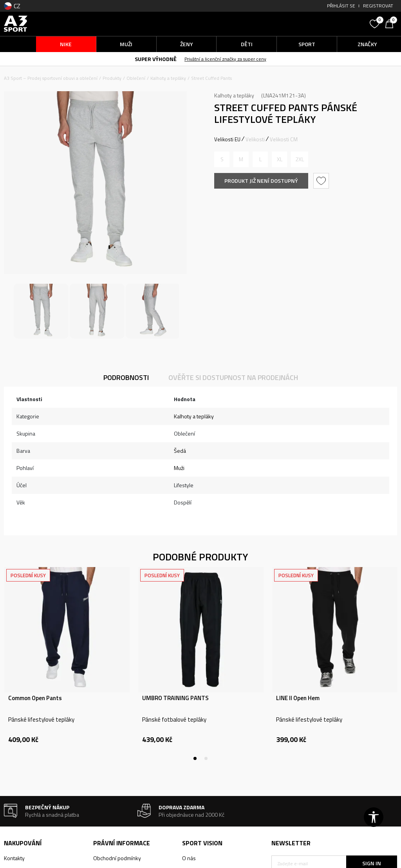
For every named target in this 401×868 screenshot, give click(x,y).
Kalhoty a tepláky (168, 78)
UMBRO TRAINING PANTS (175, 698)
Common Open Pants (35, 698)
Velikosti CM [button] (284, 139)
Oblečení (136, 78)
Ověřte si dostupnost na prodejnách (233, 377)
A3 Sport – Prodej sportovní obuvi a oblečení (51, 78)
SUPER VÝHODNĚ (156, 59)
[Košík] (391, 23)
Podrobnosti (126, 377)
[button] (319, 24)
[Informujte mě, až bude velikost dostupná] (222, 159)
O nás (189, 858)
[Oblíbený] (376, 23)
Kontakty (14, 858)
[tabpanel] (67, 664)
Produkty (112, 78)
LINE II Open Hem (298, 698)
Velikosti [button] (255, 139)
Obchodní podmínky (117, 858)
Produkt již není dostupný (261, 181)
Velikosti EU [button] (227, 139)
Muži (179, 468)
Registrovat (378, 6)
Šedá (180, 451)
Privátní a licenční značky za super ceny (225, 59)
